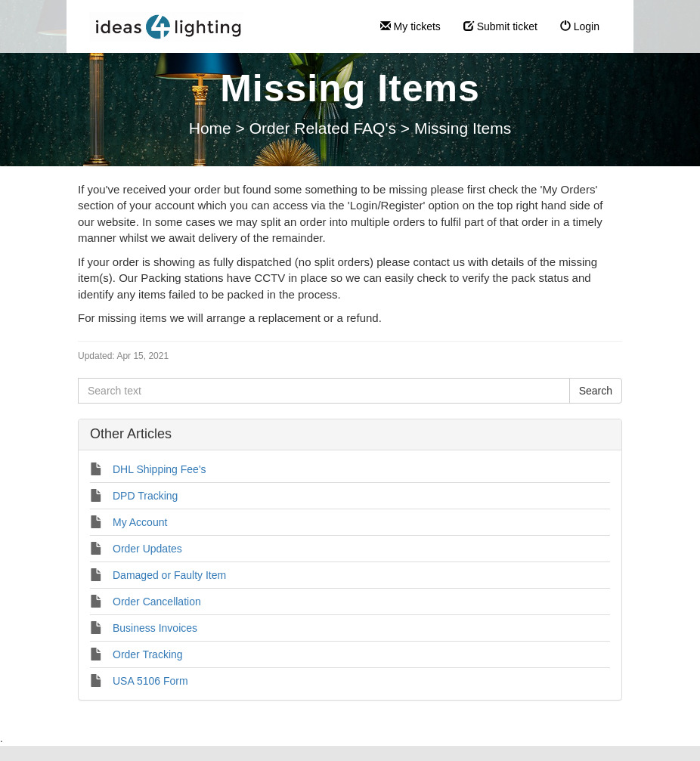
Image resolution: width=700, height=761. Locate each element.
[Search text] (324, 391)
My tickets (410, 26)
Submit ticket (500, 26)
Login (580, 26)
